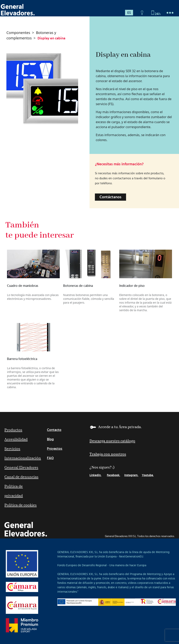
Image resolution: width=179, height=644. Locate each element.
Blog (50, 439)
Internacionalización (23, 458)
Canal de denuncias (21, 477)
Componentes (18, 33)
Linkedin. (95, 475)
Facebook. (113, 475)
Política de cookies (20, 505)
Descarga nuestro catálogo (112, 441)
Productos (13, 430)
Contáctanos (110, 197)
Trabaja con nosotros (108, 454)
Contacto (54, 430)
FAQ (50, 458)
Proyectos (55, 449)
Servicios (12, 449)
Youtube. (148, 475)
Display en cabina (51, 38)
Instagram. (131, 475)
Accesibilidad (16, 439)
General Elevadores (21, 468)
